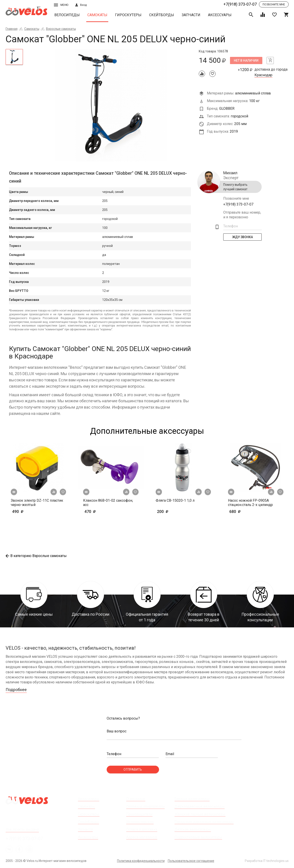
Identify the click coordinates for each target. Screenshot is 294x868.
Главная (12, 29)
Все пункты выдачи (22, 829)
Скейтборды (162, 15)
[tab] (14, 57)
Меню (61, 5)
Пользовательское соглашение (191, 861)
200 (176, 511)
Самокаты (97, 15)
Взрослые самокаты (61, 29)
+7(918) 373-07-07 (240, 4)
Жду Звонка (242, 237)
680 (248, 511)
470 (103, 511)
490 (31, 511)
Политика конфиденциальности (141, 861)
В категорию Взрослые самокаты (36, 556)
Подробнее (16, 690)
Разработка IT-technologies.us (267, 861)
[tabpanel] (111, 105)
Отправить (133, 770)
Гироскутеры (128, 15)
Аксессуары (220, 15)
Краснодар (263, 75)
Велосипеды (67, 15)
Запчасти (191, 15)
